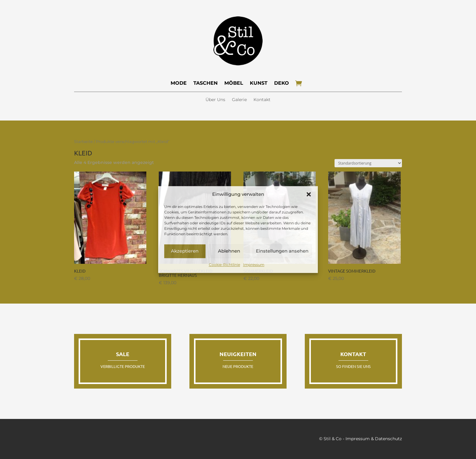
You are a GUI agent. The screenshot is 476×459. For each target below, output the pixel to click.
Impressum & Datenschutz (374, 439)
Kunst (259, 83)
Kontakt (262, 100)
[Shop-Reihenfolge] (368, 163)
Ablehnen (229, 251)
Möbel (234, 83)
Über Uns (215, 100)
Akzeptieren (185, 251)
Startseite (83, 142)
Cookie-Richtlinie (224, 265)
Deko (282, 83)
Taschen (206, 83)
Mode (179, 83)
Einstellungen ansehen (282, 251)
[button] (309, 194)
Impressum (254, 265)
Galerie (239, 100)
